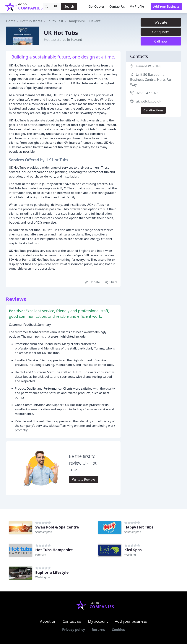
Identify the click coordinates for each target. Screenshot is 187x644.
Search (69, 6)
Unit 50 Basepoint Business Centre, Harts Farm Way (152, 79)
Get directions (153, 110)
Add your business (131, 621)
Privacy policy (74, 630)
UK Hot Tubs (61, 33)
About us (48, 621)
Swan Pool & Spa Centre (57, 527)
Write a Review (83, 479)
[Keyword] (47, 7)
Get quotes (161, 32)
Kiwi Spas (133, 550)
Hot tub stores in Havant (63, 40)
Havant (95, 21)
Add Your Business (166, 6)
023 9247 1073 (147, 93)
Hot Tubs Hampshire (54, 550)
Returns (98, 630)
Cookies (118, 630)
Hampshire (76, 21)
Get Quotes (97, 6)
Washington (43, 577)
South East (55, 21)
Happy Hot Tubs (139, 527)
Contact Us (117, 6)
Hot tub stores (31, 21)
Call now (161, 41)
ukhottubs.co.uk (148, 101)
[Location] (57, 7)
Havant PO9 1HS (149, 66)
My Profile (137, 6)
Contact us (72, 621)
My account (98, 621)
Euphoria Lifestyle (52, 572)
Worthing (130, 555)
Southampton (44, 532)
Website (161, 22)
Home (11, 21)
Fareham (41, 555)
